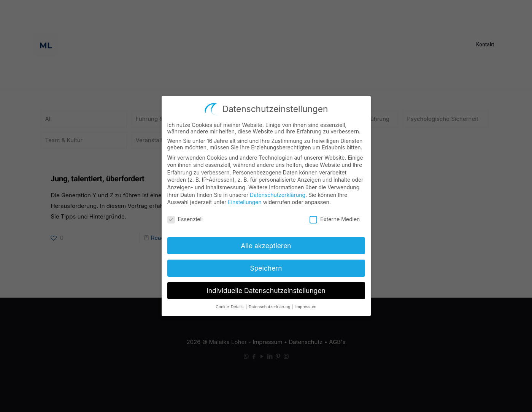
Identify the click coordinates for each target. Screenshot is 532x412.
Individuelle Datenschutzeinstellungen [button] (266, 288)
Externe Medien (335, 217)
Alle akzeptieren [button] (266, 243)
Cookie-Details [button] (230, 305)
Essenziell (185, 217)
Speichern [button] (266, 266)
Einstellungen (245, 200)
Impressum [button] (306, 305)
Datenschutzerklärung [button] (270, 305)
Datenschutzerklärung (278, 193)
